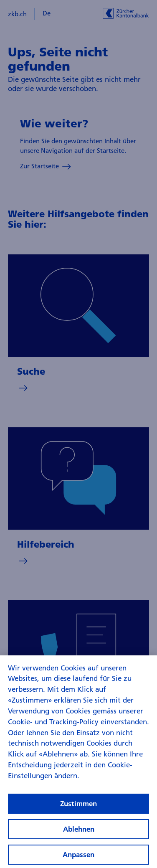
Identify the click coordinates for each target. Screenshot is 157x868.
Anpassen (78, 857)
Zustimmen (78, 806)
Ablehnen (79, 831)
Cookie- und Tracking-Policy (53, 724)
